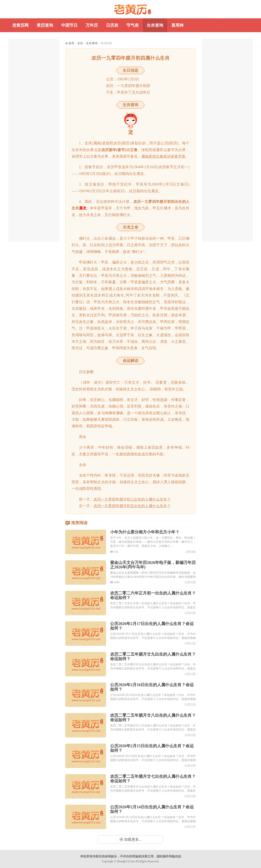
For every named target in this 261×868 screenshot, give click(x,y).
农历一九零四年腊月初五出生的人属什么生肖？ (132, 506)
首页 (71, 43)
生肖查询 (155, 25)
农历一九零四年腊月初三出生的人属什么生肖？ (132, 499)
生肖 (80, 43)
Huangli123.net (126, 861)
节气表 (133, 25)
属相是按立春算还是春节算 (163, 156)
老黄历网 (131, 9)
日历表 (112, 25)
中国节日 (69, 25)
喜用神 (177, 25)
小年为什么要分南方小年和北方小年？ (145, 532)
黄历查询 (45, 25)
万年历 (92, 25)
